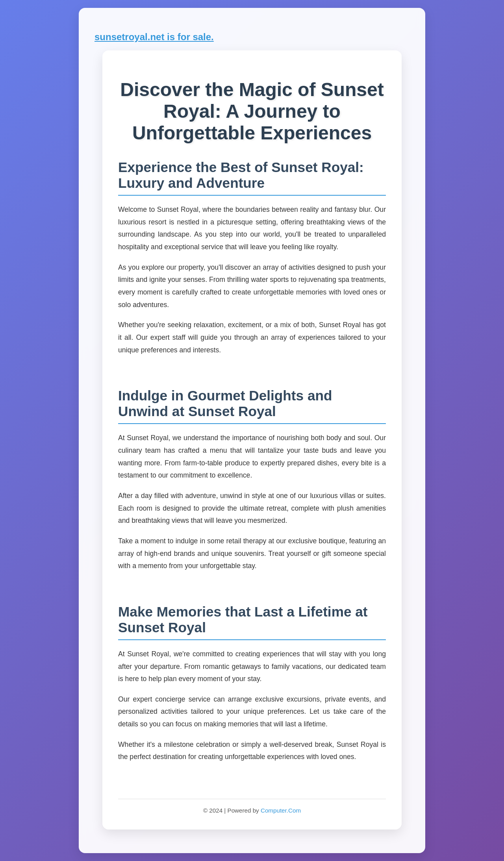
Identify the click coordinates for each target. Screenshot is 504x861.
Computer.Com (281, 810)
